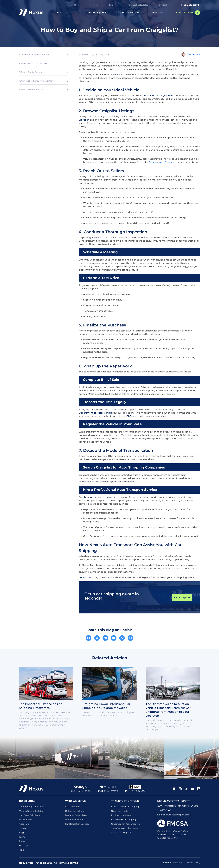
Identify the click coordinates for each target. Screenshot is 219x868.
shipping (88, 497)
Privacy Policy (193, 863)
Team (22, 837)
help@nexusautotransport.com (173, 815)
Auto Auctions (72, 807)
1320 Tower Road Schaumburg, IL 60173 (178, 806)
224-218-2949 (189, 5)
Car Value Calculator (30, 815)
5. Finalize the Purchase (31, 90)
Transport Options (97, 12)
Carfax (152, 162)
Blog (77, 5)
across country (106, 497)
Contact (163, 5)
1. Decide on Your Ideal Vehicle (34, 55)
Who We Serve (129, 12)
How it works (64, 12)
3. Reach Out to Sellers (30, 72)
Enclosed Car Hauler (122, 815)
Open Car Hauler (120, 811)
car (96, 497)
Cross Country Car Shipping (125, 824)
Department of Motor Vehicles (96, 413)
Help (21, 850)
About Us (158, 12)
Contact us (85, 577)
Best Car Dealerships (76, 815)
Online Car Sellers (74, 811)
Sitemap (23, 845)
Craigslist (84, 120)
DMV (129, 416)
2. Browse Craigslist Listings (33, 63)
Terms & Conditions (173, 863)
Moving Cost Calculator (136, 5)
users (117, 75)
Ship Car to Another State (124, 828)
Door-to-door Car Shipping (125, 807)
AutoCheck (166, 162)
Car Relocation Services (77, 824)
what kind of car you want (159, 96)
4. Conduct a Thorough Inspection (36, 81)
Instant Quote (182, 597)
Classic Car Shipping (122, 833)
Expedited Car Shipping (124, 820)
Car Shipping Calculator (31, 807)
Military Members (74, 820)
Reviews (94, 5)
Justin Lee (193, 54)
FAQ (111, 5)
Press (22, 841)
